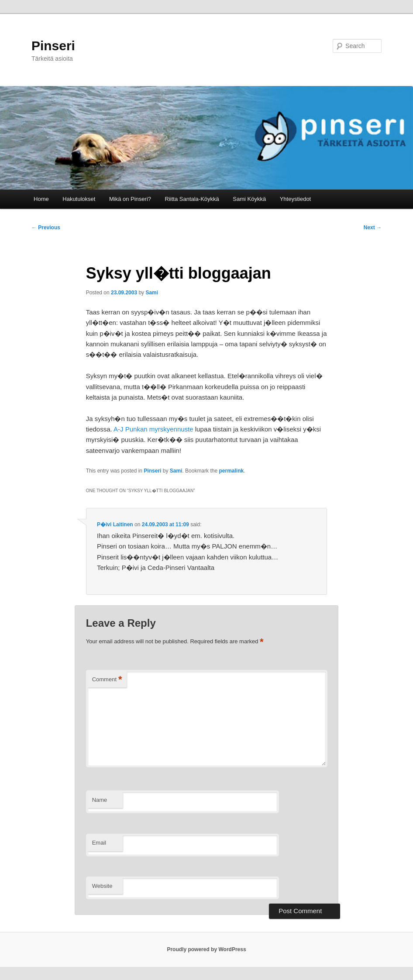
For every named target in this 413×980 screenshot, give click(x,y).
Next (373, 228)
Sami (152, 293)
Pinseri (53, 46)
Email (99, 843)
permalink (231, 471)
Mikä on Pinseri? (130, 199)
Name (100, 800)
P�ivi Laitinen (115, 525)
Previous (46, 228)
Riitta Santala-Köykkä (192, 199)
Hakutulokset (79, 199)
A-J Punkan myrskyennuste (153, 429)
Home (41, 199)
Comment (107, 680)
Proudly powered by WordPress (206, 949)
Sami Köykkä (249, 199)
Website (102, 886)
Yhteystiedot (296, 199)
